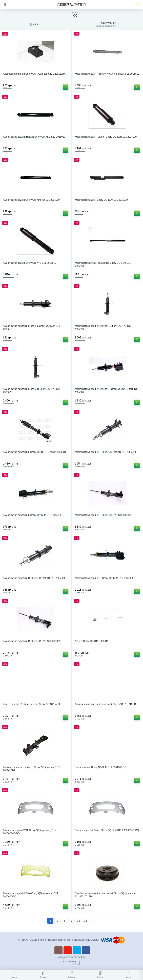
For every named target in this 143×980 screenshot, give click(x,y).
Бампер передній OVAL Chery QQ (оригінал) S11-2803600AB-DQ (30, 832)
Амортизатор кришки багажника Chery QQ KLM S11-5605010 (103, 264)
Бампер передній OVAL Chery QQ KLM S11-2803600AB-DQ (107, 830)
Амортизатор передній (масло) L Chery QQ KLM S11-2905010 (32, 327)
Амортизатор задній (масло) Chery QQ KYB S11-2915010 (106, 137)
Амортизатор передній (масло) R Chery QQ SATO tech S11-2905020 (107, 391)
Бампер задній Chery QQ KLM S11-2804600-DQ (100, 767)
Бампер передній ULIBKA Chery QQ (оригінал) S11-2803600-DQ (31, 895)
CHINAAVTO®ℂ (71, 963)
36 (86, 921)
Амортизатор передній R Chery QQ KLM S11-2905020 (104, 578)
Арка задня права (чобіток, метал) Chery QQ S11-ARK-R (105, 704)
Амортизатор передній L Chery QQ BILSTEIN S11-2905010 (35, 452)
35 (79, 921)
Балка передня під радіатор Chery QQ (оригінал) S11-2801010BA (32, 769)
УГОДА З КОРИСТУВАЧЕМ (72, 957)
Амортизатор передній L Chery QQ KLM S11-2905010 (32, 515)
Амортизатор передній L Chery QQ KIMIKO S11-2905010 (105, 452)
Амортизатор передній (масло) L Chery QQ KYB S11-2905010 (103, 327)
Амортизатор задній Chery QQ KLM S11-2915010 (101, 200)
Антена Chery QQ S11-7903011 (92, 641)
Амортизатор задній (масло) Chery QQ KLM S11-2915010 (34, 137)
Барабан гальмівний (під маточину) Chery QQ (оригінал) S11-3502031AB (105, 895)
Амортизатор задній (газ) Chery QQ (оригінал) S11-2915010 (107, 74)
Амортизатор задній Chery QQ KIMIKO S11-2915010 (31, 200)
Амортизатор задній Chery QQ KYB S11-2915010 (30, 263)
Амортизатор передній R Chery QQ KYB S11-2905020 (32, 641)
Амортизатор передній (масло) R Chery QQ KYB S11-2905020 (32, 391)
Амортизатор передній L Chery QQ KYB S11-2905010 (103, 515)
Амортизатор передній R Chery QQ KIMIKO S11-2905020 (34, 578)
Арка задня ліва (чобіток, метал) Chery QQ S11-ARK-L (33, 704)
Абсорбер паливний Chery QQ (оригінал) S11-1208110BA (34, 74)
